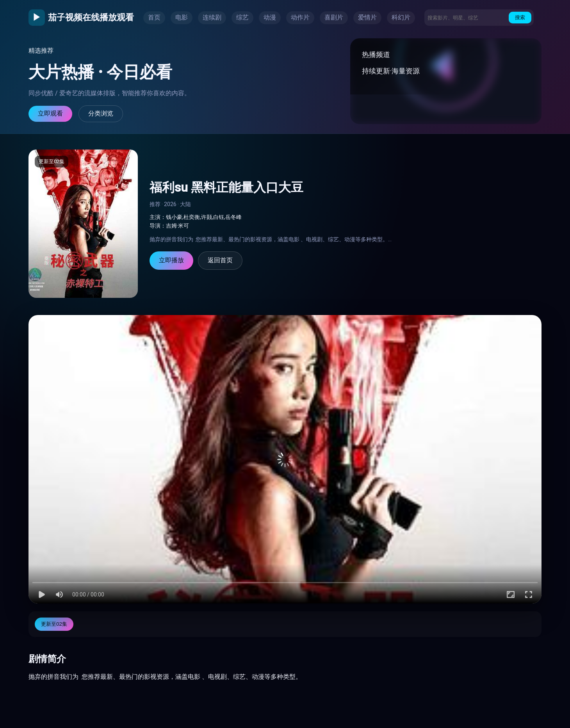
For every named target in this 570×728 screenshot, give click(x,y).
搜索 (520, 17)
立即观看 (50, 113)
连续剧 (212, 17)
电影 (182, 17)
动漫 (270, 17)
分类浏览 (101, 113)
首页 (154, 17)
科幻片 (401, 17)
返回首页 (220, 260)
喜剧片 (334, 17)
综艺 (242, 17)
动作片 (300, 17)
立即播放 (171, 260)
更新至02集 (54, 624)
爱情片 (367, 17)
